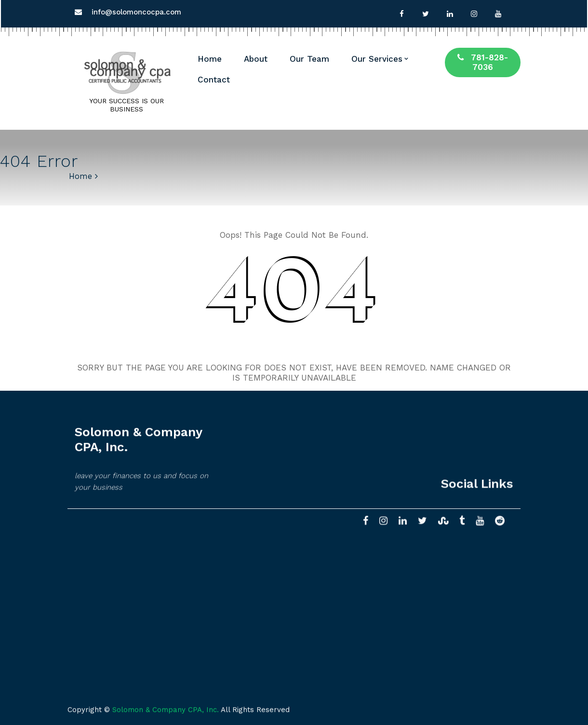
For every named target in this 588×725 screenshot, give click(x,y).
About (256, 59)
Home (210, 59)
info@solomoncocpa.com (136, 12)
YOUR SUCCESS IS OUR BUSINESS (127, 105)
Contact (214, 80)
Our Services (377, 59)
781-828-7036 (483, 62)
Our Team (309, 59)
